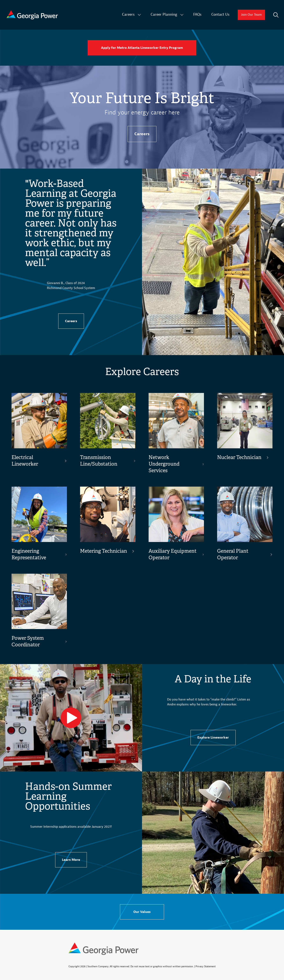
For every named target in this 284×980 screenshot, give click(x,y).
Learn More (71, 860)
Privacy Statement (206, 966)
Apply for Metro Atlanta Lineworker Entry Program (142, 48)
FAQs (197, 15)
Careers (128, 15)
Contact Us (220, 15)
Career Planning (164, 15)
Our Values (142, 912)
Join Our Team (251, 15)
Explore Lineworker (213, 738)
